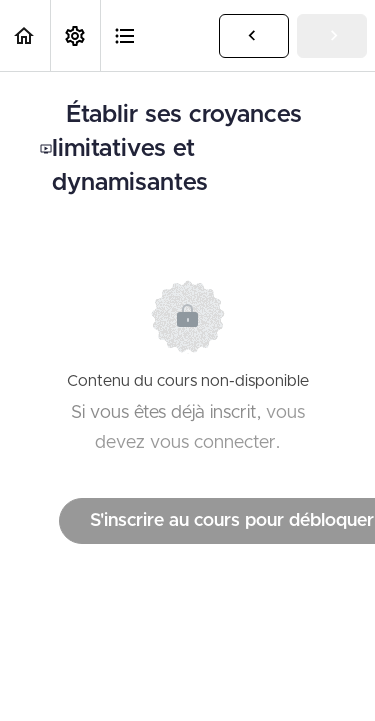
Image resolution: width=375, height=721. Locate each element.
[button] (25, 35)
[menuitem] (75, 35)
